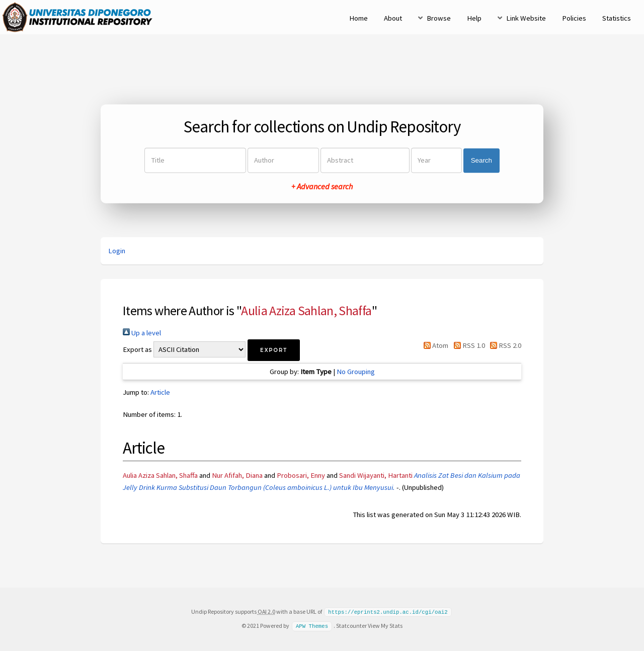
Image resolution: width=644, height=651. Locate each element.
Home (358, 18)
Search (481, 160)
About (393, 18)
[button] (274, 350)
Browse (439, 18)
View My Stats (385, 625)
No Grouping (356, 372)
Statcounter (351, 625)
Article (160, 392)
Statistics (617, 18)
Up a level (142, 333)
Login (117, 251)
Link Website (526, 18)
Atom (434, 345)
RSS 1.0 (467, 345)
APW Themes (312, 625)
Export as (137, 349)
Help (474, 18)
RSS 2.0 (504, 345)
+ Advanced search (322, 187)
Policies (574, 18)
